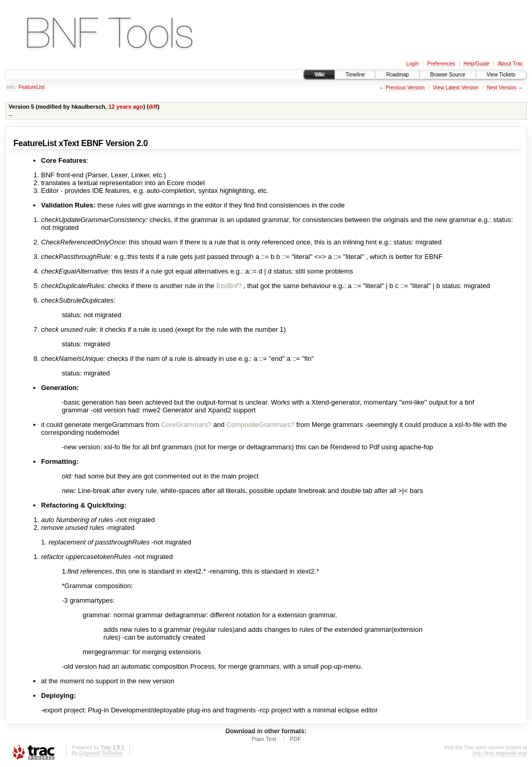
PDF (296, 739)
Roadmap (397, 75)
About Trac (510, 64)
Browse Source (448, 75)
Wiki (319, 75)
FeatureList (31, 87)
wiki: (11, 87)
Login (413, 64)
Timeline (355, 75)
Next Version (502, 88)
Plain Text (264, 739)
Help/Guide (476, 64)
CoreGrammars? (186, 425)
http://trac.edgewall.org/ (500, 753)
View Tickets (501, 75)
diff (153, 107)
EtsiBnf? (229, 286)
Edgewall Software (101, 753)
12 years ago (126, 107)
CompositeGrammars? (261, 425)
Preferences (441, 64)
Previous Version (405, 88)
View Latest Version (456, 88)
